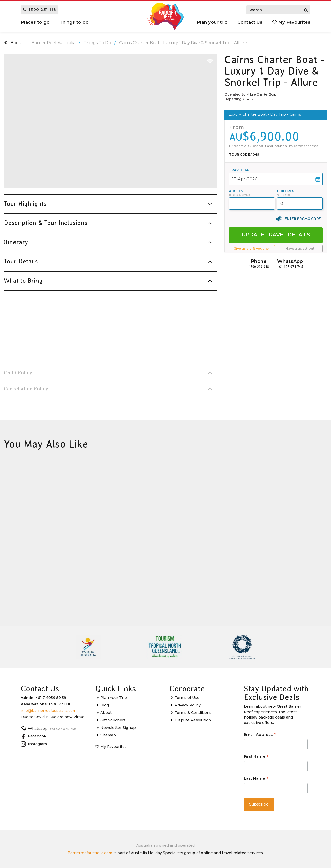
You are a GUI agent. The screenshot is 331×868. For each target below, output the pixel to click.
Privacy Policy (188, 705)
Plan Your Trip (114, 698)
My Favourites (291, 22)
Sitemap (108, 735)
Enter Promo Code (303, 219)
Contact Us (250, 22)
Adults (236, 191)
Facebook (33, 736)
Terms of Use (187, 698)
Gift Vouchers (113, 720)
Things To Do (97, 43)
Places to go (35, 22)
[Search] (306, 10)
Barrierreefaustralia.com (90, 853)
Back (13, 43)
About (106, 713)
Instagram (34, 744)
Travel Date (241, 170)
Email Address (260, 735)
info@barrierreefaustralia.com (48, 711)
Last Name (256, 779)
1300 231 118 (40, 10)
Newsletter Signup (118, 728)
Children (286, 191)
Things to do (74, 22)
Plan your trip (212, 22)
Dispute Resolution (193, 720)
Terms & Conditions (193, 713)
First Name (256, 757)
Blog (105, 705)
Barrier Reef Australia (54, 43)
